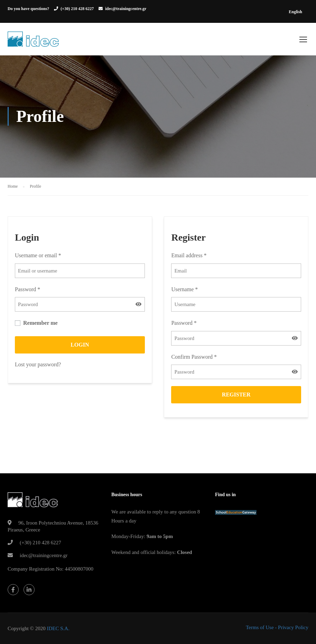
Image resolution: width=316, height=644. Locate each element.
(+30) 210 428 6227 (77, 9)
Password (27, 290)
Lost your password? (38, 365)
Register (236, 395)
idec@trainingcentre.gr (126, 9)
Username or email (38, 256)
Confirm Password (194, 357)
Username (184, 290)
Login (80, 345)
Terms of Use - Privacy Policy (277, 627)
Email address (189, 256)
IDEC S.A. (58, 628)
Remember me (36, 324)
